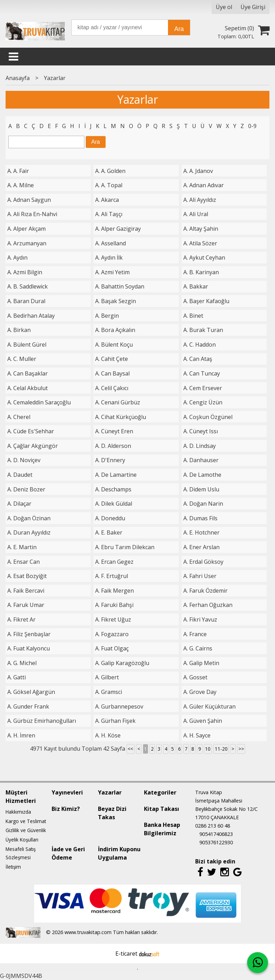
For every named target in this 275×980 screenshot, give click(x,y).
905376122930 (216, 842)
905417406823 (216, 834)
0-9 (252, 126)
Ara (179, 29)
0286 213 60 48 (213, 826)
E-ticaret (126, 954)
